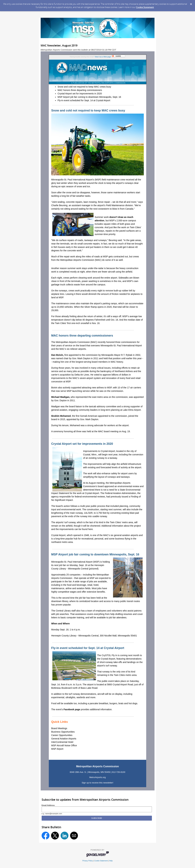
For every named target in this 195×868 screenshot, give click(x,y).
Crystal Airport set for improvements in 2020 (80, 94)
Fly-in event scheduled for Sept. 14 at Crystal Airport (84, 100)
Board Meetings (59, 728)
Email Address (48, 805)
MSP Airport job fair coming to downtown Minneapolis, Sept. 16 (89, 97)
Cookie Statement (145, 7)
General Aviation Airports (64, 739)
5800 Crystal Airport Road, (120, 684)
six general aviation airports (124, 535)
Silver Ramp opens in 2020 (98, 307)
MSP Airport (57, 749)
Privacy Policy (88, 861)
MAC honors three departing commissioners (80, 90)
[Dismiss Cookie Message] (191, 3)
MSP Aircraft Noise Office (64, 745)
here (90, 529)
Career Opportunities (62, 735)
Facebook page (72, 709)
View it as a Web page (103, 57)
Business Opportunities (63, 732)
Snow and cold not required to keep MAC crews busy (84, 87)
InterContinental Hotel (62, 742)
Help (111, 861)
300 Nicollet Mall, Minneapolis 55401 (118, 636)
